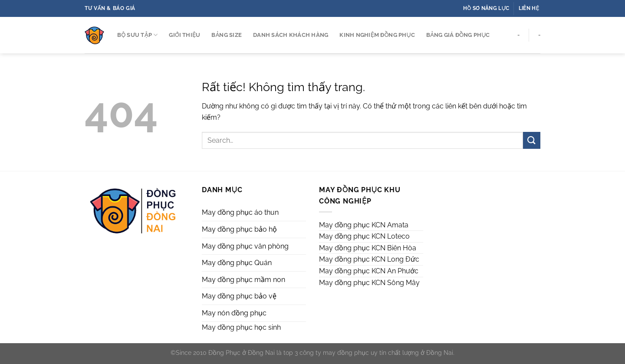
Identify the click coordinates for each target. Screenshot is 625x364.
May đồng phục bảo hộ (239, 229)
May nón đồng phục (234, 313)
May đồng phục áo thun (240, 212)
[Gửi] (532, 140)
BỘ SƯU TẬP (137, 35)
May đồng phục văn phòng (245, 246)
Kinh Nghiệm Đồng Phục (377, 35)
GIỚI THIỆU (184, 35)
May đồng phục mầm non (243, 280)
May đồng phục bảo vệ (239, 296)
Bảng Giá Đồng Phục (458, 35)
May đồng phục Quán (237, 263)
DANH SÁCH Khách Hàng (291, 35)
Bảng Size (227, 35)
